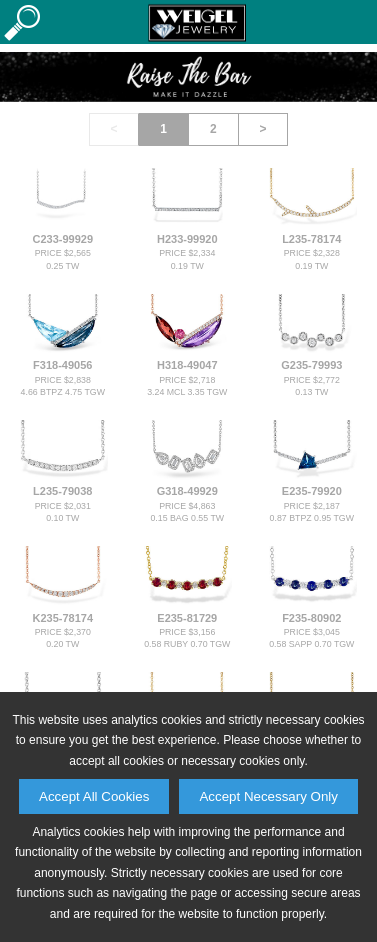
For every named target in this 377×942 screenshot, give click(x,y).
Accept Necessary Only (268, 796)
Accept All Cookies (94, 796)
